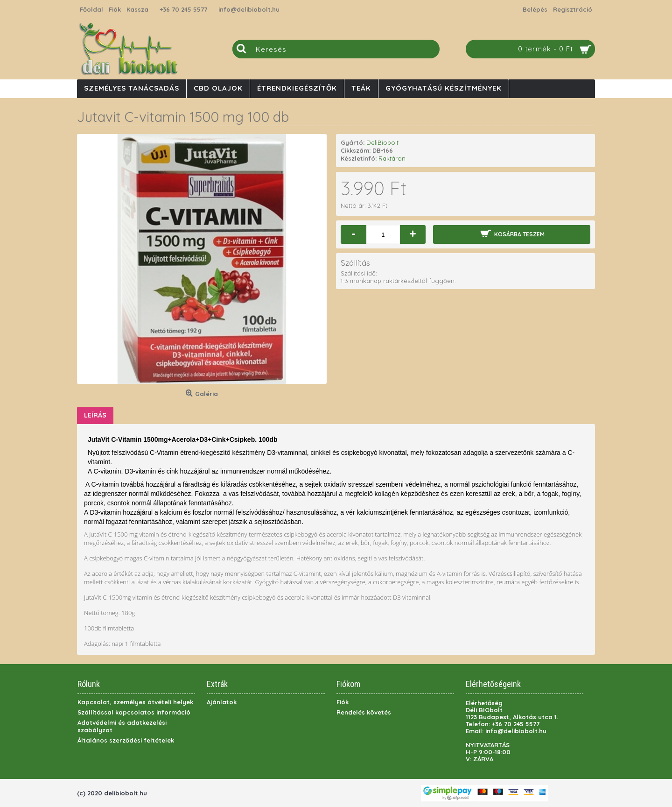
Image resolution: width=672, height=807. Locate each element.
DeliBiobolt (382, 142)
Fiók (343, 702)
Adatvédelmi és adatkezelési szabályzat (122, 726)
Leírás (95, 415)
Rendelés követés (364, 712)
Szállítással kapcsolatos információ (134, 712)
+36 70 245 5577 (183, 9)
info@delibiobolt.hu (249, 9)
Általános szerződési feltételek (126, 740)
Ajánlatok (222, 702)
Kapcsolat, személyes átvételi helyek (135, 702)
